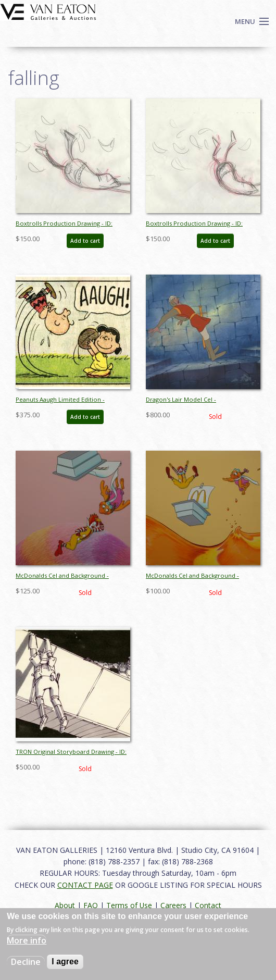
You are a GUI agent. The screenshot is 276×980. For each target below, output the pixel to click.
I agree (65, 962)
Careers (173, 905)
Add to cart (85, 241)
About (65, 905)
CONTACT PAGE (85, 885)
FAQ (91, 905)
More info (27, 940)
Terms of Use (129, 905)
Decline (26, 962)
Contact (208, 905)
